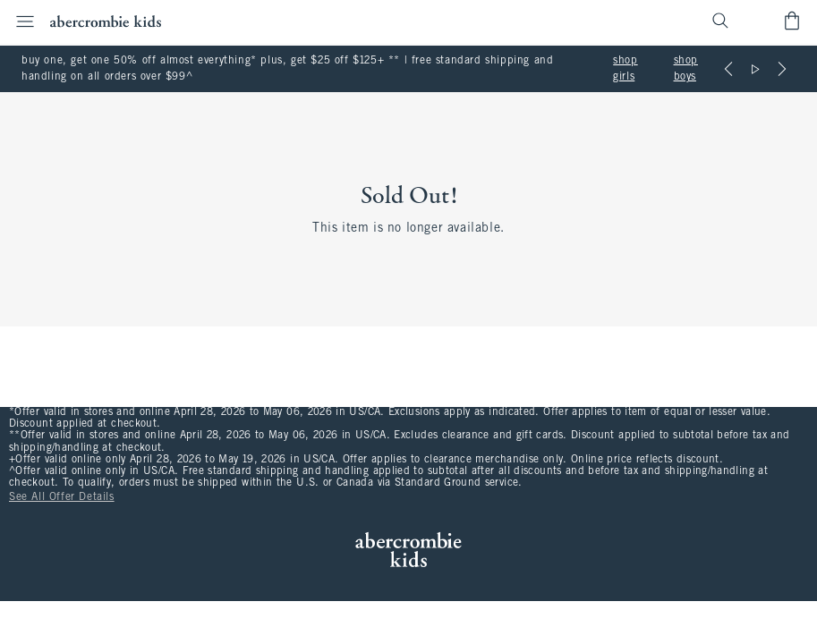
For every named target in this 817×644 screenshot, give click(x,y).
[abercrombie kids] (106, 21)
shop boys (686, 69)
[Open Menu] (20, 21)
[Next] (782, 69)
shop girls (625, 69)
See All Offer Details (62, 497)
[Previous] (728, 69)
